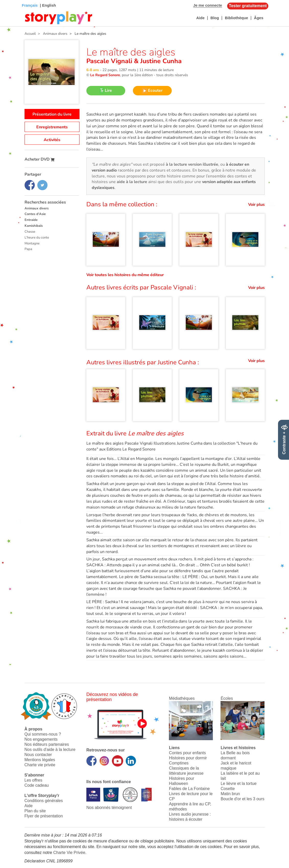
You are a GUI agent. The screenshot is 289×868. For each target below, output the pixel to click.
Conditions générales (44, 801)
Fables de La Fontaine (189, 789)
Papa (28, 249)
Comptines (179, 763)
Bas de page (10, 0)
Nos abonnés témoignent (109, 808)
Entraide (31, 220)
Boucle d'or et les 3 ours (242, 799)
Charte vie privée (40, 765)
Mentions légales (40, 760)
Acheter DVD (40, 159)
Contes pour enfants (187, 753)
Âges (259, 18)
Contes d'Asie (35, 214)
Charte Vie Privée (69, 853)
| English (47, 5)
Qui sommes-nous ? (43, 734)
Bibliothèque (236, 18)
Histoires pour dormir (188, 758)
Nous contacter (38, 755)
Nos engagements (41, 739)
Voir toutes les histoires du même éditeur (125, 275)
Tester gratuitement (248, 6)
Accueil (30, 34)
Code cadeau (37, 785)
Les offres (33, 780)
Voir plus (256, 205)
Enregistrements (52, 127)
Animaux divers (37, 208)
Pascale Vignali (110, 61)
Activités (52, 140)
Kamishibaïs (34, 226)
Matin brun (230, 794)
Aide (200, 18)
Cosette (228, 789)
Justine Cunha (160, 61)
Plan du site (35, 811)
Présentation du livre (52, 114)
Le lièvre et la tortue (239, 784)
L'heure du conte (37, 238)
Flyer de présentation (44, 816)
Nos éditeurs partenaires (47, 744)
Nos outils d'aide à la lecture (50, 749)
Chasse (30, 232)
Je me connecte (208, 5)
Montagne (32, 243)
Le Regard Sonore (105, 75)
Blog (215, 18)
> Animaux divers (52, 34)
